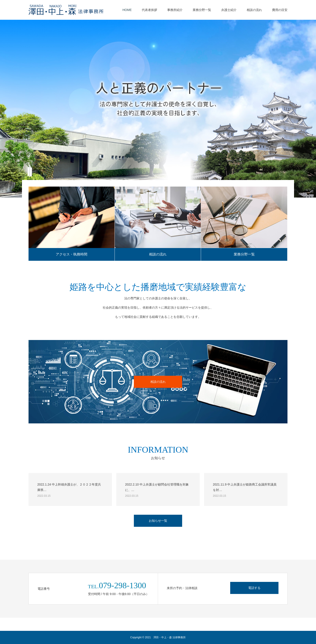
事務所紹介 (175, 10)
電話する (254, 588)
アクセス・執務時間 (72, 254)
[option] (158, 109)
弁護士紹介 (229, 10)
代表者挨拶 (149, 10)
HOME (127, 10)
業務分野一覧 (202, 10)
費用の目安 (280, 10)
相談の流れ (254, 10)
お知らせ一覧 (158, 521)
